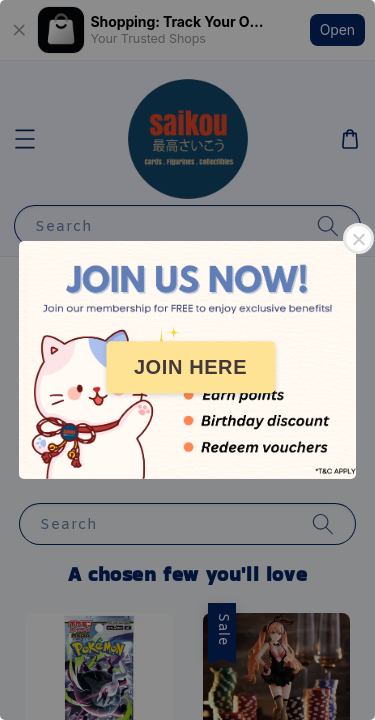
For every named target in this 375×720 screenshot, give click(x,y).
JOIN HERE (190, 367)
